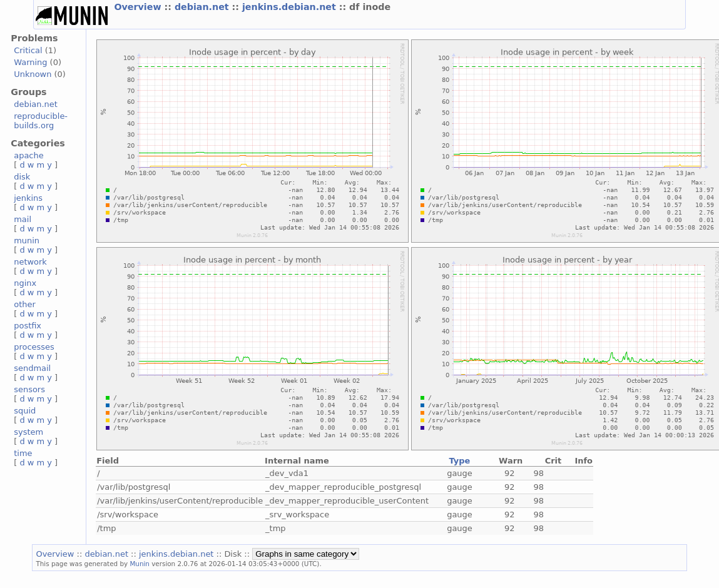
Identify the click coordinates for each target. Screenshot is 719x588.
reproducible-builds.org (41, 121)
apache (28, 155)
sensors (29, 389)
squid (25, 411)
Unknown (33, 74)
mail (23, 219)
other (25, 304)
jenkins (28, 198)
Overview (139, 7)
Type (460, 461)
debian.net (203, 7)
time (23, 453)
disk (22, 177)
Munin (140, 564)
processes (34, 347)
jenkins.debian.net (291, 7)
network (30, 262)
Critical (28, 50)
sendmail (32, 368)
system (28, 432)
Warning (30, 62)
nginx (25, 283)
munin (27, 241)
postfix (28, 326)
